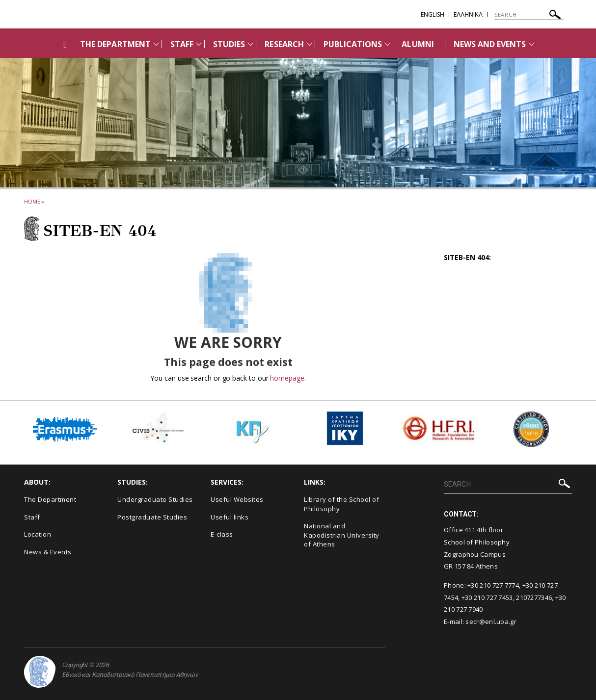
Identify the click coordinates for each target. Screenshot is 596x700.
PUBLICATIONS (353, 44)
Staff (32, 517)
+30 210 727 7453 (487, 597)
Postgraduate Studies (152, 517)
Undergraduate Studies (155, 499)
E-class (222, 534)
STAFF (182, 44)
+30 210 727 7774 (493, 585)
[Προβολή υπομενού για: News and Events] (532, 44)
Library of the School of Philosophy (341, 504)
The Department (50, 499)
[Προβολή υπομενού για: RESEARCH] (309, 44)
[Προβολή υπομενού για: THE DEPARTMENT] (156, 44)
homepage (287, 378)
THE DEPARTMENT (115, 44)
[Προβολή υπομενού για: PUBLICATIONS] (387, 44)
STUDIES (229, 44)
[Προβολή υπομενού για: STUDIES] (250, 44)
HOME (32, 201)
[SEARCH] (529, 15)
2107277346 (534, 597)
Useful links (230, 517)
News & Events (48, 552)
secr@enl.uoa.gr (491, 622)
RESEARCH (284, 44)
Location (38, 534)
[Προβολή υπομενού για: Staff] (199, 44)
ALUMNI (418, 44)
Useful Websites (237, 499)
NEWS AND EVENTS (490, 44)
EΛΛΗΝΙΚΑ (468, 14)
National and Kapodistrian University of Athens (342, 535)
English (433, 14)
